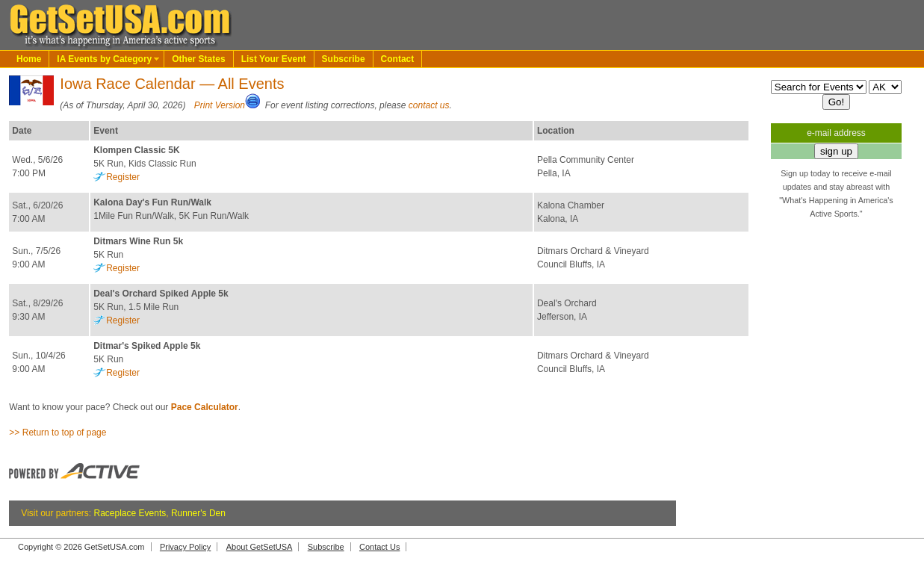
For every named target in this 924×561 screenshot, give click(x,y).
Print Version (220, 105)
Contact (398, 59)
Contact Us (379, 547)
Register (123, 177)
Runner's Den (198, 513)
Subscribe (344, 59)
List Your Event (274, 59)
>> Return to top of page (58, 433)
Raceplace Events (130, 513)
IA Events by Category (104, 59)
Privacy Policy (185, 547)
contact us (429, 105)
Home (29, 59)
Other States (198, 59)
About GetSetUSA (260, 547)
